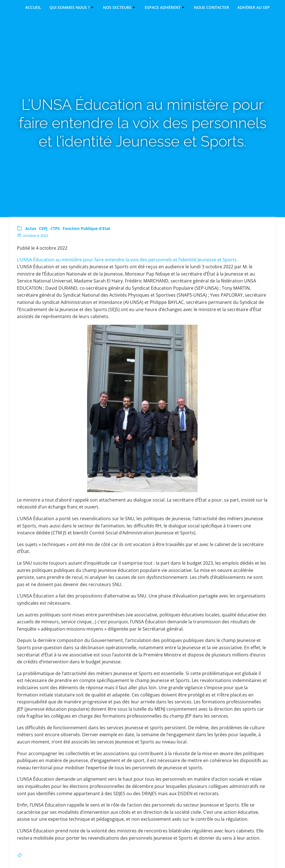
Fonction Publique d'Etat (87, 229)
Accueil (33, 8)
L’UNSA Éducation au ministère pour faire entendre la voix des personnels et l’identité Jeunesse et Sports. (128, 260)
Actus (31, 229)
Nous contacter (212, 8)
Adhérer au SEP (254, 8)
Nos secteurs (120, 8)
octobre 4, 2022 (33, 236)
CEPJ (44, 229)
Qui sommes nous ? (72, 8)
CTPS (56, 229)
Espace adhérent (165, 8)
